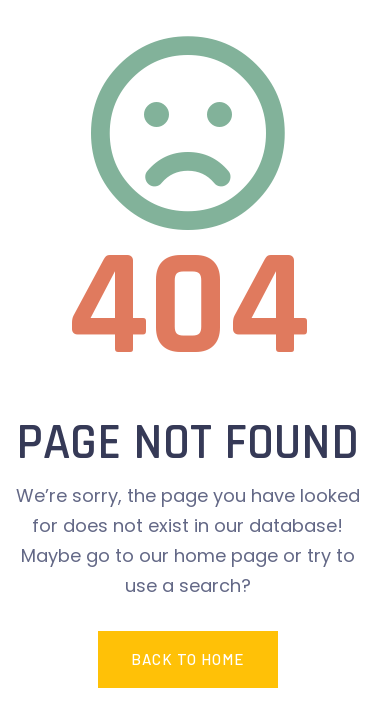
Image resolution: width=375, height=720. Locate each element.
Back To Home (187, 659)
